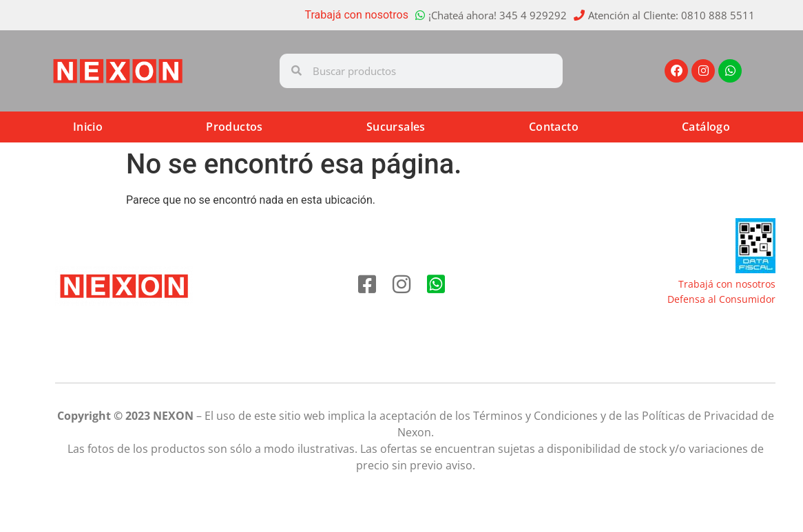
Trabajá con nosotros (357, 15)
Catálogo (706, 127)
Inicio (88, 127)
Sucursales (396, 127)
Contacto (554, 127)
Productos (234, 127)
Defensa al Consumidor (721, 299)
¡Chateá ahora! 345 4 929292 (498, 15)
